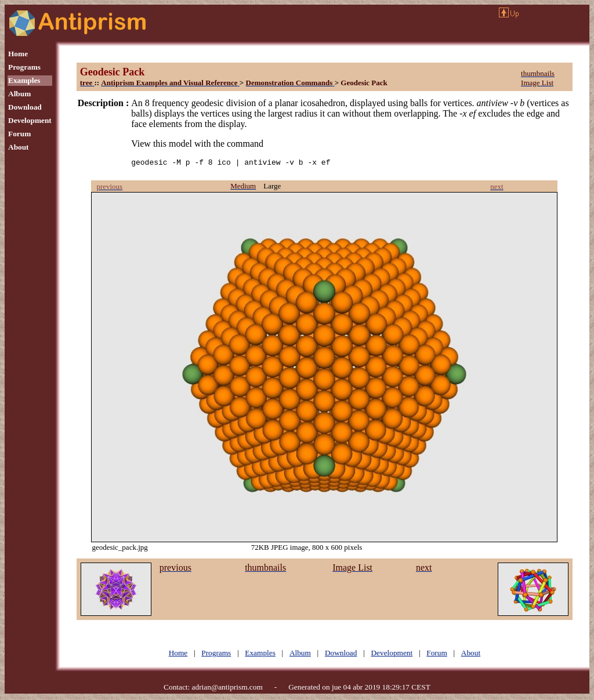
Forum (19, 134)
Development (30, 120)
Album (19, 94)
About (19, 147)
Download (25, 107)
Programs (24, 67)
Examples (24, 80)
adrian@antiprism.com (227, 689)
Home (18, 54)
